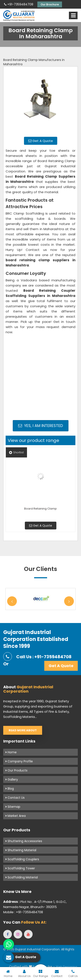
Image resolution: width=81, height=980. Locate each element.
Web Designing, (67, 967)
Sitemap (13, 807)
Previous (12, 601)
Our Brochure (50, 4)
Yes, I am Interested (40, 426)
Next (69, 601)
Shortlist (16, 452)
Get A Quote (41, 141)
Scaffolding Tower (20, 868)
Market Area (16, 816)
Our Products (17, 770)
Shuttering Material (21, 850)
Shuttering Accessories (24, 841)
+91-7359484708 (19, 4)
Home (11, 752)
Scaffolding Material (22, 877)
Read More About (23, 730)
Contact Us (15, 798)
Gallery (12, 779)
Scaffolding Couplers (22, 859)
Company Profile (19, 761)
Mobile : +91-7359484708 (23, 912)
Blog (10, 789)
